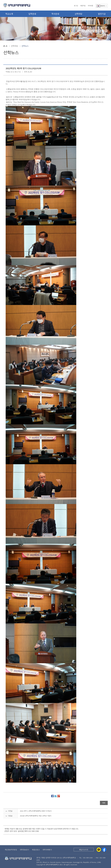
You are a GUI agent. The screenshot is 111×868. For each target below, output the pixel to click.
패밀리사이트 (84, 850)
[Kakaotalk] (99, 850)
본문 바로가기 (0, 0)
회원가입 (83, 6)
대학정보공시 (24, 850)
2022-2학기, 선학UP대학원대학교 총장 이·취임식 (36, 811)
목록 (104, 803)
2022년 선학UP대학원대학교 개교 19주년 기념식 (36, 816)
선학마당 (79, 14)
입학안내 (32, 14)
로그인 (76, 6)
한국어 (102, 6)
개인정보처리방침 (11, 850)
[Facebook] (104, 850)
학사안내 (55, 14)
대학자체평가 (47, 850)
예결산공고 (36, 850)
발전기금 (102, 14)
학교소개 (9, 14)
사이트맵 (90, 6)
